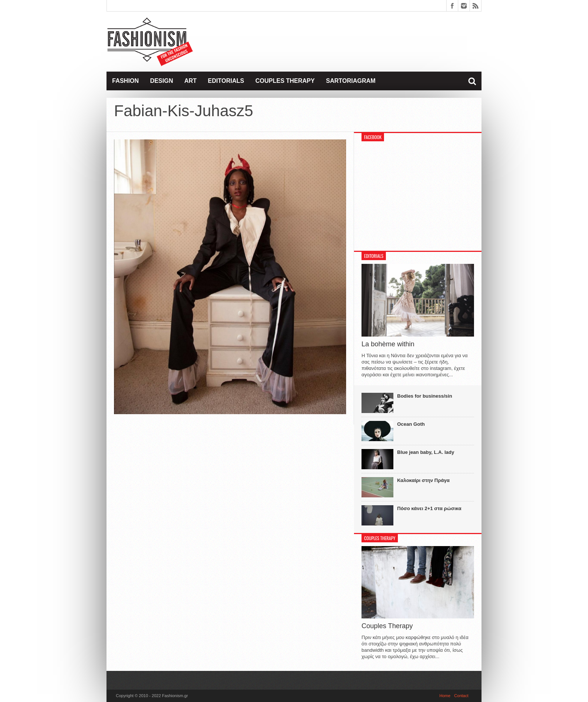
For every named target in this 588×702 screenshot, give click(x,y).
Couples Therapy (285, 81)
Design (161, 81)
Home (445, 696)
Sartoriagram (351, 81)
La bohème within (388, 344)
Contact (461, 696)
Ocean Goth (411, 424)
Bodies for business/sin (425, 396)
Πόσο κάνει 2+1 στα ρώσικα (429, 508)
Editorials (226, 81)
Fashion (125, 81)
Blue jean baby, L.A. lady (426, 452)
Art (190, 81)
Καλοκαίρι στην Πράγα (423, 480)
